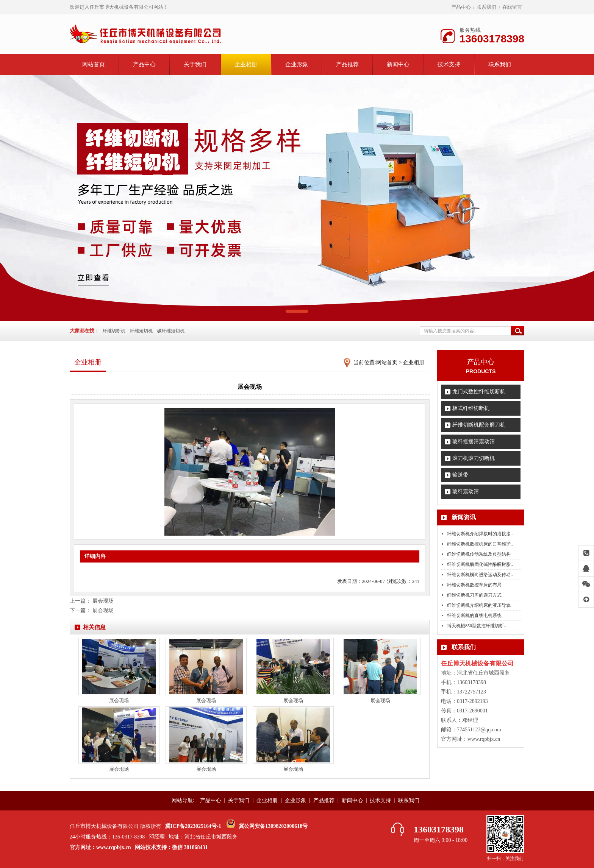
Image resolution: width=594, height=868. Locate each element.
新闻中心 (398, 64)
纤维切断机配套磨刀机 (479, 425)
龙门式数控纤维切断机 (479, 392)
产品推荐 (347, 64)
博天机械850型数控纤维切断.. (477, 626)
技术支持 (449, 64)
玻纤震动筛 (466, 492)
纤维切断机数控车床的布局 (474, 585)
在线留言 (512, 7)
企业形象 (297, 64)
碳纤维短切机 (171, 331)
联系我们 (486, 7)
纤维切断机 (114, 331)
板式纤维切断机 (471, 408)
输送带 (460, 475)
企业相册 (246, 64)
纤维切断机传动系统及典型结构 (479, 554)
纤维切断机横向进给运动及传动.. (480, 575)
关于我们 (195, 64)
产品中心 (461, 7)
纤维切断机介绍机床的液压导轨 (479, 605)
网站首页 (94, 64)
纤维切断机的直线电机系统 (474, 616)
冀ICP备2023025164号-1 (193, 826)
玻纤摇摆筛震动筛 (474, 442)
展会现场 (103, 601)
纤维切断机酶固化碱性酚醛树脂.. (480, 564)
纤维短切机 (141, 331)
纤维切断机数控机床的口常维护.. (480, 544)
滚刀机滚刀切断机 (474, 458)
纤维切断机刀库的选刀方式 (474, 595)
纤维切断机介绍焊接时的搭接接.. (480, 534)
